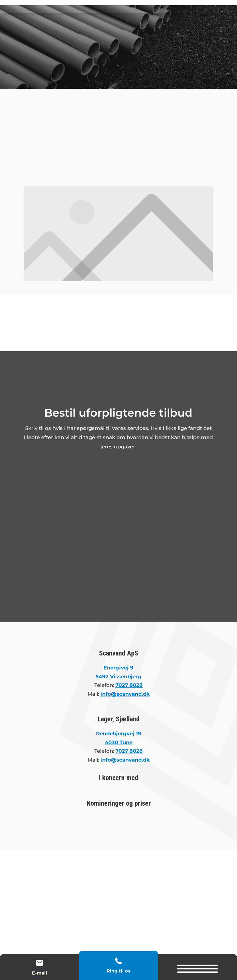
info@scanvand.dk (125, 760)
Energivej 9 (118, 668)
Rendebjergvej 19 (119, 733)
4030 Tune (119, 742)
